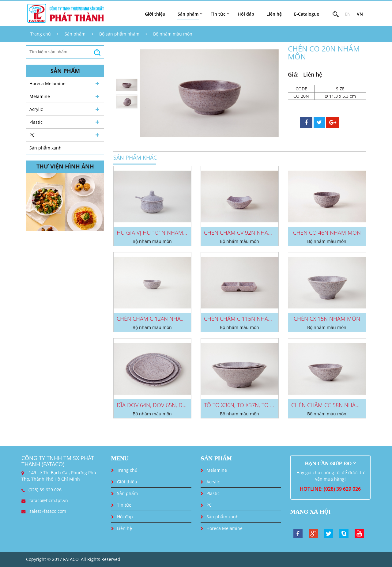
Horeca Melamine (47, 83)
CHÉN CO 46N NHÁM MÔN (327, 232)
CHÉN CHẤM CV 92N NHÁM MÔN (246, 232)
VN (360, 14)
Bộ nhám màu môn (173, 34)
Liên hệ (274, 14)
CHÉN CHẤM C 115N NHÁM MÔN (246, 319)
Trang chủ (41, 34)
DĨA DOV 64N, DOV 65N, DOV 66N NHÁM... (170, 405)
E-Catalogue (307, 14)
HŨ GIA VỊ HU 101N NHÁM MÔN (157, 232)
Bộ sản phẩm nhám (119, 34)
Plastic (36, 122)
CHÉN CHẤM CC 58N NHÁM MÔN (333, 405)
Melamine (40, 96)
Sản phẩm (75, 34)
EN (348, 14)
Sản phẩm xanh (45, 148)
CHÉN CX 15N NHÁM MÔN (327, 319)
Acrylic (36, 109)
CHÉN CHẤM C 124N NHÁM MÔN (158, 319)
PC (32, 135)
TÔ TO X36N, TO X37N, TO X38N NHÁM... (254, 405)
